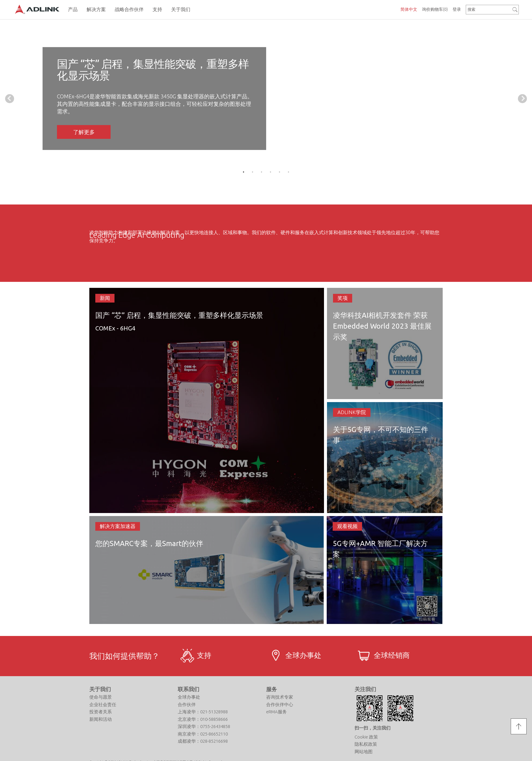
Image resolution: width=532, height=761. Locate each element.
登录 (457, 9)
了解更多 (84, 132)
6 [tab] (289, 172)
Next (522, 99)
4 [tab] (271, 172)
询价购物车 (435, 9)
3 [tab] (262, 172)
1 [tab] (244, 172)
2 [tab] (253, 172)
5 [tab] (280, 172)
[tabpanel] (266, 98)
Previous (10, 99)
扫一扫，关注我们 (373, 728)
